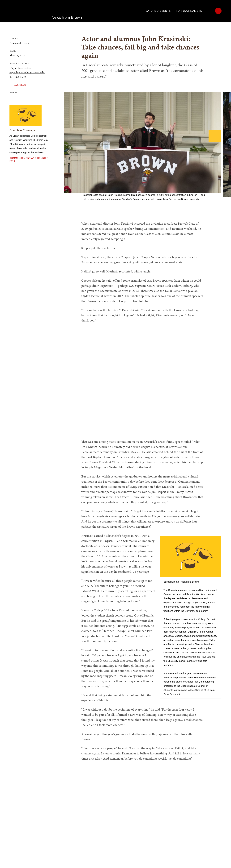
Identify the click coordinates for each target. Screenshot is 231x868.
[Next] (215, 136)
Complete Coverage (22, 130)
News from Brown (67, 11)
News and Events (19, 43)
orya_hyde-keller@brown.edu (27, 72)
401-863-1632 (18, 77)
